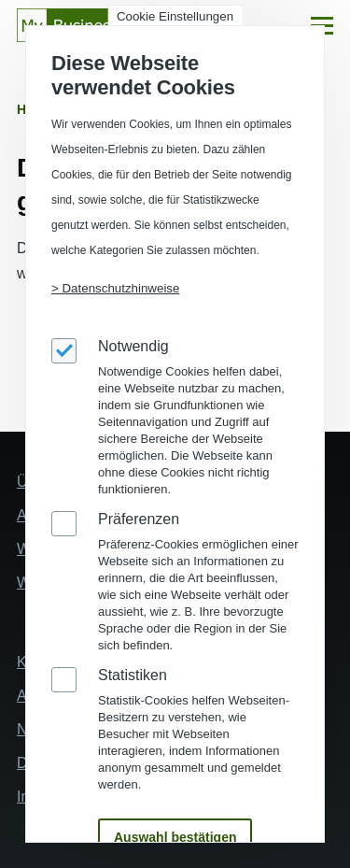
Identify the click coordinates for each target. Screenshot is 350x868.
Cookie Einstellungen (175, 16)
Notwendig (133, 346)
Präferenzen (139, 519)
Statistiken (133, 675)
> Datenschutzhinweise (115, 288)
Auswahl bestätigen (175, 837)
